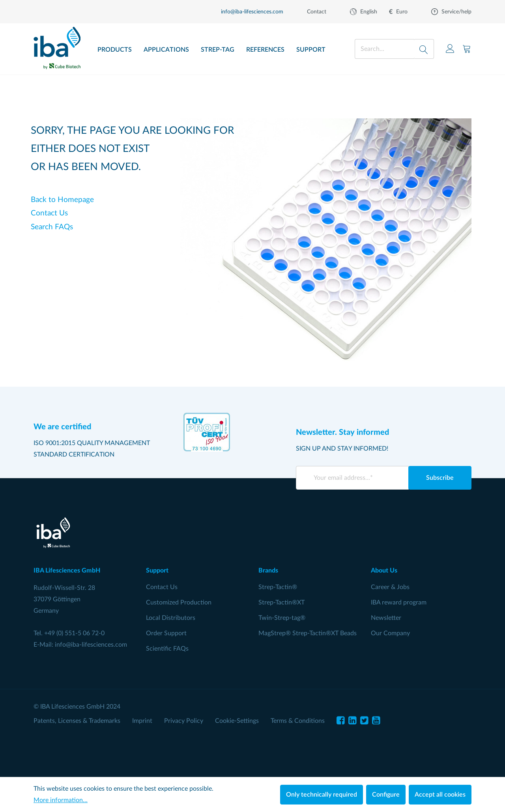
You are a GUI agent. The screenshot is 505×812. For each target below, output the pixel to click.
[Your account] (450, 49)
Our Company (390, 633)
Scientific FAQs (167, 649)
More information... (61, 800)
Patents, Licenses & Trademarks (77, 721)
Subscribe (440, 478)
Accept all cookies (440, 795)
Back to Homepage (62, 200)
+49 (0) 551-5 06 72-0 (74, 633)
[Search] (424, 49)
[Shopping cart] (467, 49)
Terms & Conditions (298, 721)
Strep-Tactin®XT (281, 602)
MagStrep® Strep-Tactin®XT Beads (308, 633)
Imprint (142, 721)
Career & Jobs (390, 587)
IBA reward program (399, 602)
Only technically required (322, 795)
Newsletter (386, 618)
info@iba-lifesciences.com (91, 645)
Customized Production (179, 602)
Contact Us (49, 213)
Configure (386, 795)
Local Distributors (171, 618)
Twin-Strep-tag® (282, 618)
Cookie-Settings (237, 721)
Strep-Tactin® (278, 587)
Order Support (166, 633)
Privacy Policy (184, 721)
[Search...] (384, 49)
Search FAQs (52, 227)
